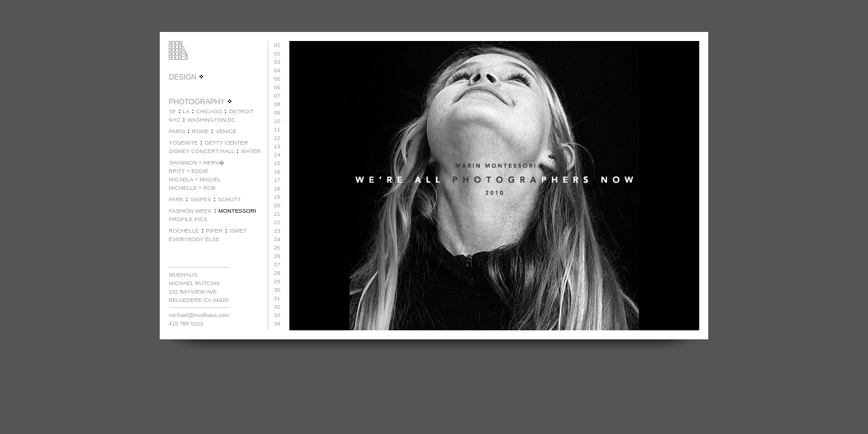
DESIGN (187, 77)
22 (277, 222)
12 (277, 138)
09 (277, 113)
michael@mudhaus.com (199, 315)
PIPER (214, 231)
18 (277, 189)
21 (277, 214)
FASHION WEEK (190, 211)
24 (277, 239)
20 (277, 206)
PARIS (177, 131)
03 (277, 62)
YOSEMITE (183, 143)
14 (277, 155)
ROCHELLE (184, 231)
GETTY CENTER (226, 143)
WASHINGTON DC (212, 120)
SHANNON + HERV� (197, 163)
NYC (175, 120)
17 (277, 180)
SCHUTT (229, 200)
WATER (251, 151)
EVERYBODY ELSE (194, 239)
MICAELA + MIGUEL (195, 180)
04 (277, 71)
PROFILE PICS (188, 219)
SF (172, 112)
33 (277, 315)
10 (277, 121)
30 (277, 290)
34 (277, 324)
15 (277, 163)
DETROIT (241, 112)
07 (277, 96)
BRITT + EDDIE (189, 171)
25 (277, 248)
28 (277, 273)
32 (277, 307)
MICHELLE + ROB (192, 188)
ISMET (238, 231)
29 (277, 281)
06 (277, 87)
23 (277, 231)
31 (277, 298)
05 (277, 79)
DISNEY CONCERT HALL (202, 151)
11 (277, 130)
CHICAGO (209, 112)
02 (277, 54)
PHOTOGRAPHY (201, 102)
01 (277, 45)
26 (277, 256)
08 (277, 104)
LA (186, 112)
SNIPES (201, 200)
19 (277, 197)
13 (277, 146)
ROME (200, 131)
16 (277, 172)
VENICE (226, 131)
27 (277, 265)
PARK (176, 200)
